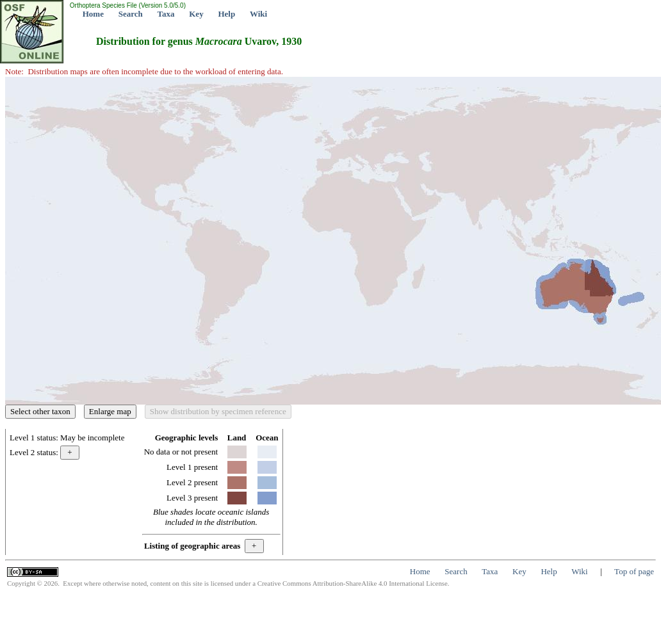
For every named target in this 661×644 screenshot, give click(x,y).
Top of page (634, 571)
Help (226, 14)
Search (131, 14)
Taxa (166, 14)
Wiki (258, 14)
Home (93, 14)
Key (196, 14)
